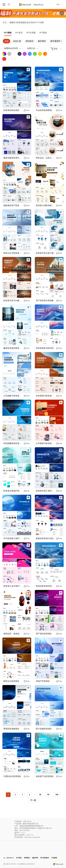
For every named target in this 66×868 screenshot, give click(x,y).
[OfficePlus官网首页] (31, 4)
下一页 (33, 800)
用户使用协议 (45, 858)
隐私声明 (35, 858)
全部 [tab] (7, 41)
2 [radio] (15, 795)
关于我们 (19, 858)
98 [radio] (40, 795)
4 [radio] (29, 795)
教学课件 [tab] (42, 41)
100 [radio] (57, 795)
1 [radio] (8, 795)
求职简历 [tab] (29, 41)
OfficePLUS (10, 858)
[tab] (8, 33)
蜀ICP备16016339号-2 (10, 864)
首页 (5, 23)
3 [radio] (22, 795)
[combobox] (56, 49)
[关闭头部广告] (62, 13)
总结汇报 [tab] (17, 41)
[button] (62, 41)
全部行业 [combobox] (33, 48)
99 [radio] (48, 795)
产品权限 (54, 858)
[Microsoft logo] (58, 864)
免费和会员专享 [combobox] (13, 48)
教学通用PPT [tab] (56, 41)
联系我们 (27, 858)
